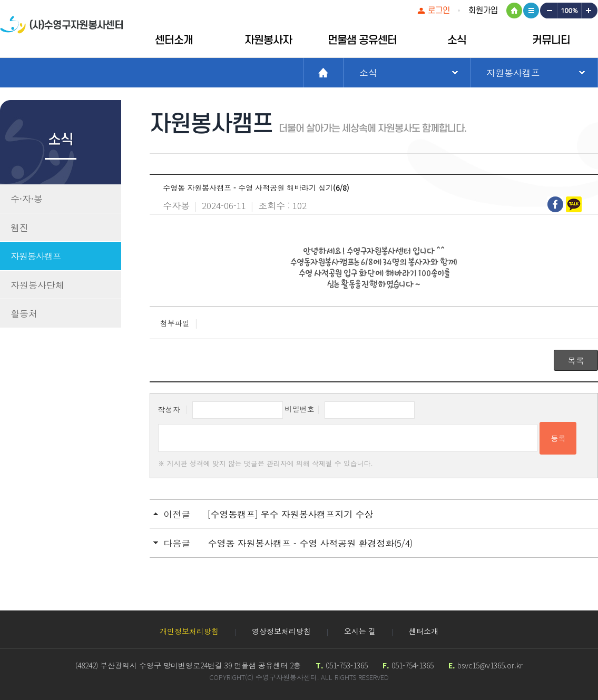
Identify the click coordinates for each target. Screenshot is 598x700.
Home (323, 73)
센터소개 (174, 40)
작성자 (169, 409)
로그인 (439, 11)
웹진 (19, 227)
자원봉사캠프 (36, 256)
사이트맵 (531, 11)
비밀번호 (300, 409)
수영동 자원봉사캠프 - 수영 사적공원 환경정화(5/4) (310, 543)
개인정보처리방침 (189, 631)
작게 (548, 11)
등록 (558, 438)
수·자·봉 (27, 198)
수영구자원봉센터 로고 (62, 30)
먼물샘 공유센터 (362, 40)
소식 (457, 40)
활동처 (24, 313)
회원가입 (483, 11)
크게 (590, 11)
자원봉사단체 (37, 285)
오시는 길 (360, 631)
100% (569, 11)
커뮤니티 (551, 40)
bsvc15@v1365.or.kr (490, 665)
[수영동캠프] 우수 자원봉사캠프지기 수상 (290, 514)
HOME (514, 11)
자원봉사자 (268, 40)
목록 (576, 360)
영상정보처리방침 (281, 631)
